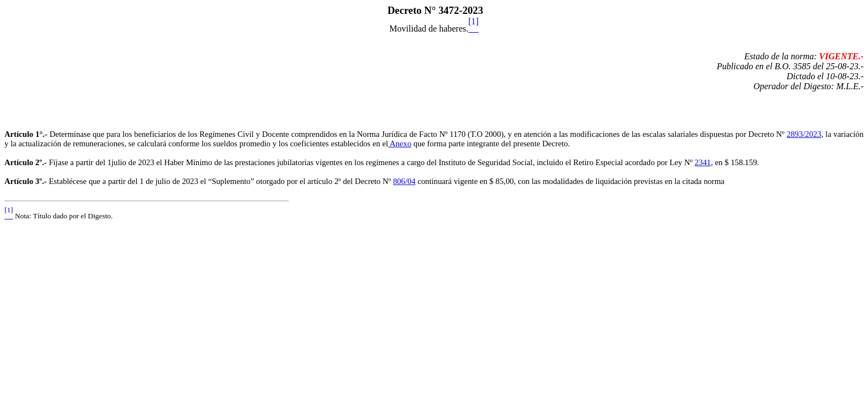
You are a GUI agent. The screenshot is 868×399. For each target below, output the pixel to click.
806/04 (404, 181)
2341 (703, 162)
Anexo (400, 144)
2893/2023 (804, 134)
